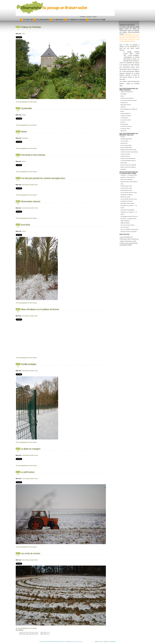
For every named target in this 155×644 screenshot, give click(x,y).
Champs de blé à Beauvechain (128, 158)
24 (18, 29)
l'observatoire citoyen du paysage (129, 69)
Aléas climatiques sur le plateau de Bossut (40, 309)
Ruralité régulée (124, 124)
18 (18, 366)
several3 (45, 642)
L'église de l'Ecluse (125, 156)
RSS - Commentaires (111, 642)
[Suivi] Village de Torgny (126, 190)
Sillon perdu (123, 131)
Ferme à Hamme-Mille (126, 145)
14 (18, 555)
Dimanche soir (124, 143)
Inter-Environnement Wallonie (131, 71)
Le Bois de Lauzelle (125, 154)
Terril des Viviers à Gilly (126, 186)
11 (42, 633)
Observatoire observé (30, 201)
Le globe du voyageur (30, 449)
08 (18, 203)
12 (45, 633)
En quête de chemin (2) (126, 126)
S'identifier (83, 17)
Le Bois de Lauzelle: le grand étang (129, 152)
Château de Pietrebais (31, 27)
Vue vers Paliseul (125, 227)
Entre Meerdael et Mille (126, 139)
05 (18, 157)
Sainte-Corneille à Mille (126, 148)
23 (18, 180)
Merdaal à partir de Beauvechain (128, 150)
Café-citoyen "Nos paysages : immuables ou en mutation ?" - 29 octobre (129, 206)
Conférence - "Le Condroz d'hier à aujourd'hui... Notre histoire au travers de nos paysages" (129, 177)
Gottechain (25, 138)
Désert (24, 132)
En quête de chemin (125, 129)
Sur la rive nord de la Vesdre (127, 225)
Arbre (122, 122)
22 (18, 226)
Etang (122, 137)
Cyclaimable (26, 108)
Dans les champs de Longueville (128, 165)
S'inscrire (89, 17)
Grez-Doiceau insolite (28, 185)
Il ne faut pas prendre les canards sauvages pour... (43, 178)
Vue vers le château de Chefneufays (129, 229)
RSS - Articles (100, 642)
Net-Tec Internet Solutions (55, 642)
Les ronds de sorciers (30, 553)
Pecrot (24, 161)
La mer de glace (124, 141)
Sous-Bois (25, 225)
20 (18, 133)
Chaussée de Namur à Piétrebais (129, 232)
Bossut (24, 115)
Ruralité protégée (28, 364)
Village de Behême (125, 221)
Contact (94, 17)
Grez (24, 34)
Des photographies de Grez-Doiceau (27, 102)
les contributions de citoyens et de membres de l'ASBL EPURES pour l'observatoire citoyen (129, 65)
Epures (125, 239)
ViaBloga (68, 642)
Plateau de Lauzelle (125, 197)
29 (18, 110)
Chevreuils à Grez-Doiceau (33, 155)
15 (18, 474)
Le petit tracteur (28, 472)
